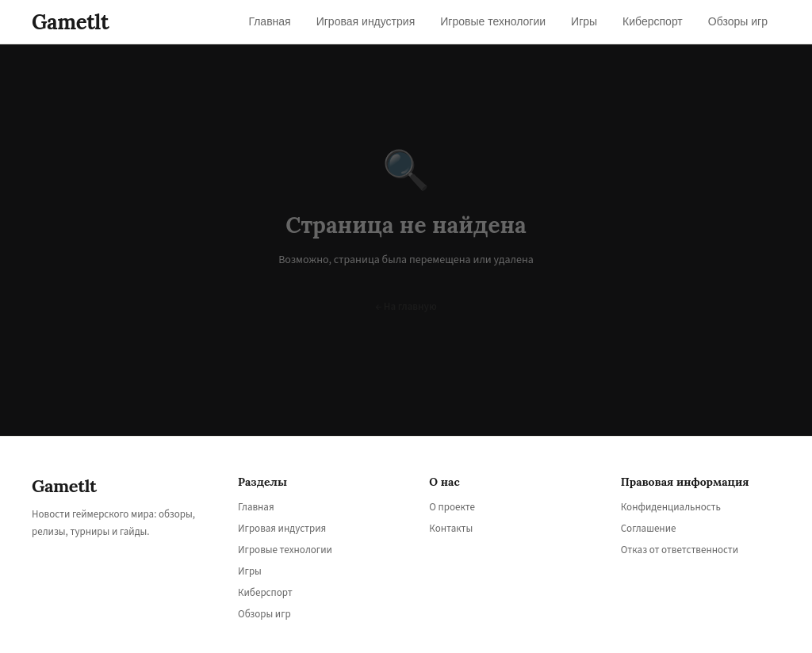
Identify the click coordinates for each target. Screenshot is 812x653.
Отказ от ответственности (680, 550)
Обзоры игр (264, 614)
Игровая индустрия (282, 529)
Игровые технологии (285, 550)
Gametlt (70, 22)
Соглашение (649, 529)
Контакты (451, 529)
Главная (256, 507)
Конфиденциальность (671, 507)
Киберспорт (265, 593)
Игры (250, 571)
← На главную (406, 307)
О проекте (452, 507)
